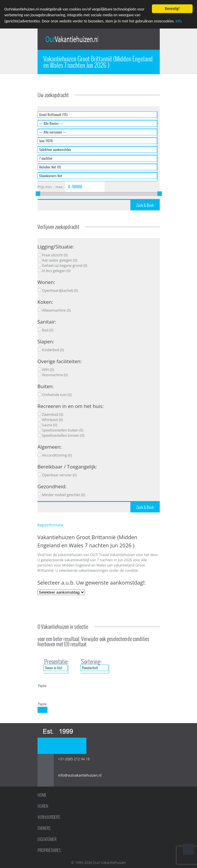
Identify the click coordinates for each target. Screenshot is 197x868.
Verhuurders (49, 817)
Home (42, 795)
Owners (44, 828)
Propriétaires (49, 850)
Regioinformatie (50, 525)
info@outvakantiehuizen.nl (80, 775)
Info (179, 21)
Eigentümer (47, 839)
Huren (43, 806)
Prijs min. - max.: (51, 187)
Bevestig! (172, 9)
